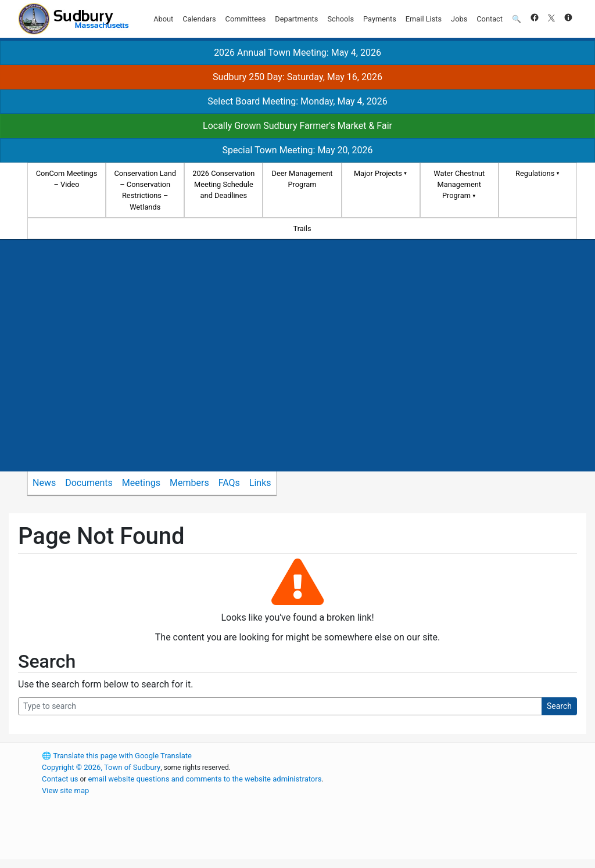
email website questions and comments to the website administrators (205, 779)
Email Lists (424, 19)
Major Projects (378, 173)
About (163, 19)
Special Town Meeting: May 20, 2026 (297, 150)
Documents (89, 483)
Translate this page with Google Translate (117, 756)
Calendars (199, 19)
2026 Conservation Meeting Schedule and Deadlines (223, 184)
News (44, 483)
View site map (65, 790)
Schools (340, 19)
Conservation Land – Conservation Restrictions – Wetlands (145, 190)
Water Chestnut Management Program (459, 184)
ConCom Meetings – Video (67, 179)
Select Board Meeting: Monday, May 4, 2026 (297, 101)
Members (189, 483)
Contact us (60, 779)
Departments (296, 19)
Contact (490, 19)
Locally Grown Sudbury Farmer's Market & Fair (297, 126)
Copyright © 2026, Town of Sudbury (101, 767)
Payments (380, 19)
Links (260, 483)
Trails (302, 228)
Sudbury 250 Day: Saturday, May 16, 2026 (297, 77)
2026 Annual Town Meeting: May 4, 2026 (297, 53)
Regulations (535, 173)
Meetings (141, 483)
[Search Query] (280, 706)
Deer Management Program (302, 179)
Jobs (459, 19)
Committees (246, 19)
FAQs (229, 483)
